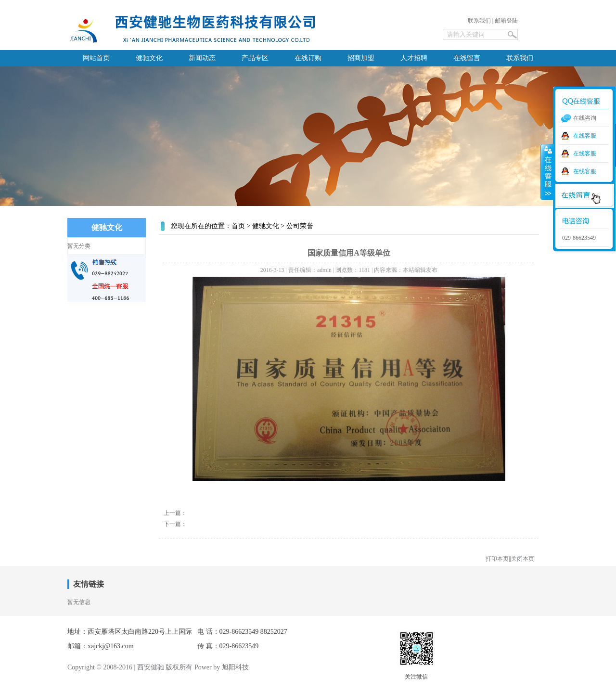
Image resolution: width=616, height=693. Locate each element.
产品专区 (255, 58)
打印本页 (497, 559)
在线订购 (308, 58)
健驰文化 (149, 58)
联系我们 (479, 21)
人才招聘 (414, 58)
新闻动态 (202, 58)
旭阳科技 (235, 667)
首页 (238, 226)
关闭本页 (523, 559)
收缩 (547, 172)
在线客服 (585, 136)
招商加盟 (361, 58)
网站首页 (96, 58)
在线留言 (467, 58)
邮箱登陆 (506, 21)
